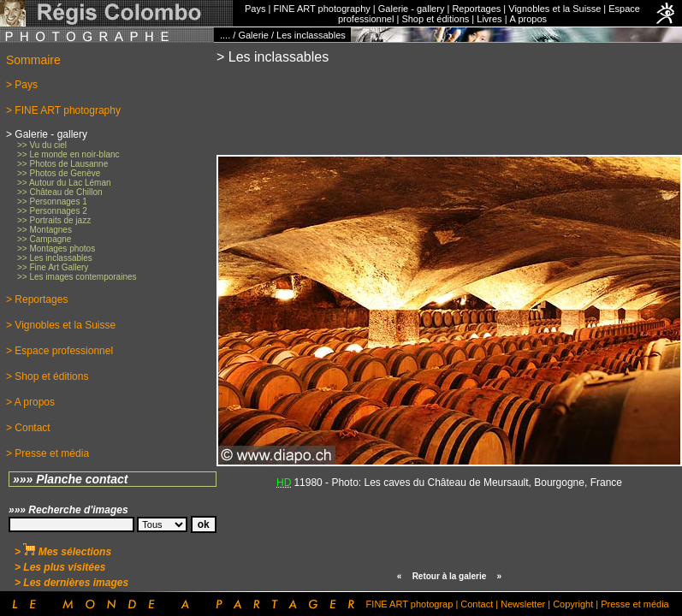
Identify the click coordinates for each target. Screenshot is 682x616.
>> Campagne (44, 239)
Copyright (573, 604)
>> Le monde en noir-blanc (68, 154)
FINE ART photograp (410, 604)
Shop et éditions (435, 19)
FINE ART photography (321, 9)
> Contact (28, 428)
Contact (477, 604)
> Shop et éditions (47, 376)
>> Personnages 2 (52, 211)
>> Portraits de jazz (54, 220)
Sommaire (33, 60)
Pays (255, 9)
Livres (489, 19)
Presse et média (635, 604)
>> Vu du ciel (42, 145)
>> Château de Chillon (60, 192)
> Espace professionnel (59, 351)
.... (225, 35)
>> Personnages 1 (52, 201)
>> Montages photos (56, 249)
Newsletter (523, 604)
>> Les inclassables (55, 258)
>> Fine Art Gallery (53, 267)
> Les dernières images (71, 583)
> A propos (30, 402)
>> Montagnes (44, 230)
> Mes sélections (63, 552)
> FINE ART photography (63, 110)
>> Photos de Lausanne (62, 164)
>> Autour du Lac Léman (64, 183)
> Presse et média (47, 453)
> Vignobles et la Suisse (61, 325)
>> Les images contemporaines (77, 277)
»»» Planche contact (71, 479)
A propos (528, 19)
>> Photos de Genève (59, 173)
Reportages (476, 9)
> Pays (22, 85)
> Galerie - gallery (47, 134)
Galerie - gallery (412, 9)
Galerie (253, 35)
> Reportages (37, 299)
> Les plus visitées (60, 567)
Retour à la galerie (450, 576)
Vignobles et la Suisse (554, 9)
